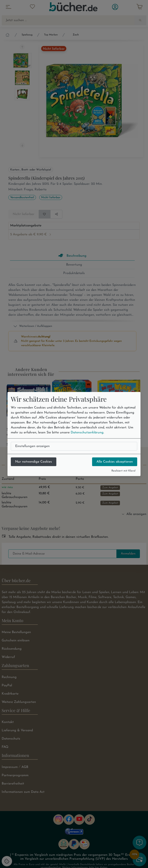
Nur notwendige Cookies (34, 462)
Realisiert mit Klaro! (123, 471)
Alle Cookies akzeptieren (115, 462)
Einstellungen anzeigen (32, 446)
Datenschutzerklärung (87, 433)
